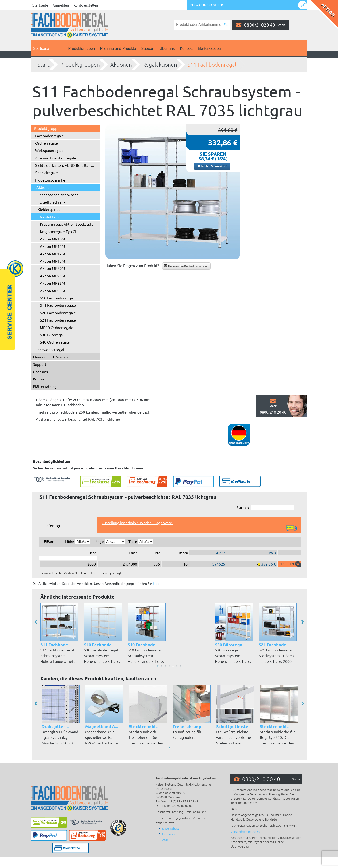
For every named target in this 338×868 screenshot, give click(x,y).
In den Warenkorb (212, 166)
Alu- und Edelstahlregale (56, 158)
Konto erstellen (86, 5)
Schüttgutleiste (232, 726)
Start (44, 65)
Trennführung (187, 726)
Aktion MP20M (52, 268)
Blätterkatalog (209, 48)
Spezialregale (46, 172)
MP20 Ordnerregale (57, 327)
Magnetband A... (101, 726)
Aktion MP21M (52, 276)
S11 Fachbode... (56, 645)
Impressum (170, 834)
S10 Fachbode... (99, 645)
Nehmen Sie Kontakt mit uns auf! (186, 266)
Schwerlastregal (51, 349)
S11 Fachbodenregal (212, 65)
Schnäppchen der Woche (58, 195)
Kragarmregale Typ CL (58, 231)
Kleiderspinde (49, 209)
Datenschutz (171, 828)
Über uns (167, 48)
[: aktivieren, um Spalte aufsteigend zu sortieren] (118, 558)
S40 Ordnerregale (55, 342)
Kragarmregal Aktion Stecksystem (68, 224)
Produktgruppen (82, 48)
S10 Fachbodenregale (58, 298)
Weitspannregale (49, 150)
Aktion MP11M (52, 246)
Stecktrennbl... (143, 726)
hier (156, 583)
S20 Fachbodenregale (58, 313)
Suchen (265, 508)
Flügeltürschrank (52, 202)
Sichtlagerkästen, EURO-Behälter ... (65, 165)
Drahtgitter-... (55, 726)
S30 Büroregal (52, 335)
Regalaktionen (160, 65)
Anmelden (61, 5)
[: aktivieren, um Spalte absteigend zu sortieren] (68, 558)
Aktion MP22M (52, 283)
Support (148, 48)
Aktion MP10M (52, 239)
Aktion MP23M (52, 291)
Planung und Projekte (118, 48)
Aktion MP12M (52, 254)
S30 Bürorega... (230, 645)
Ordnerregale (46, 143)
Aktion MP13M (52, 261)
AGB (165, 839)
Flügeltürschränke (50, 180)
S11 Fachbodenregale (58, 305)
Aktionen (121, 65)
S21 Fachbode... (274, 645)
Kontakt (186, 48)
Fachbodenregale (50, 136)
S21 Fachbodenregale (58, 320)
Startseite (40, 5)
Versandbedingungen (245, 831)
